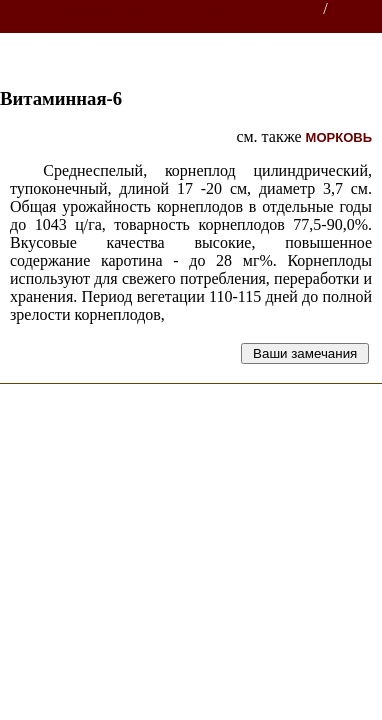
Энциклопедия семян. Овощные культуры (146, 25)
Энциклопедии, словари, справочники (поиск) (162, 9)
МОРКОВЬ (339, 137)
